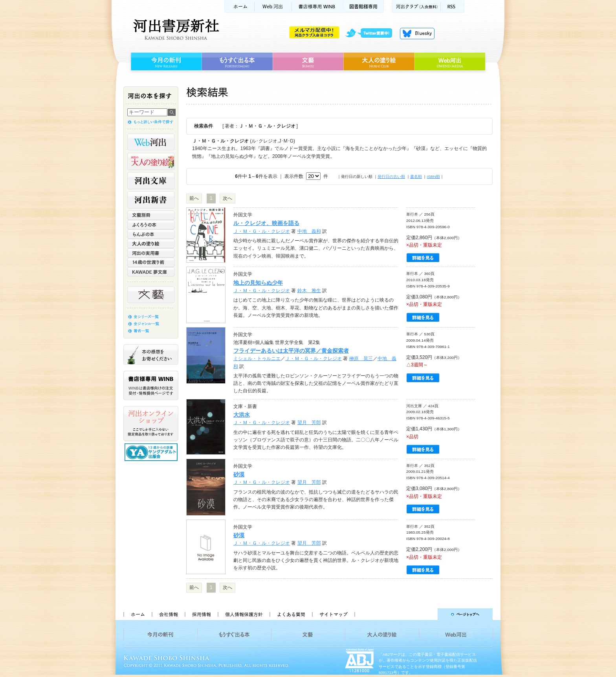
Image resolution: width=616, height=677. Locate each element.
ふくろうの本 (151, 225)
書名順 (416, 177)
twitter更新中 (371, 33)
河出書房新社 (175, 29)
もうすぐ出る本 (237, 62)
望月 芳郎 (309, 423)
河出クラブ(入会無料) (416, 6)
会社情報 (168, 614)
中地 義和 (309, 231)
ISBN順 (433, 177)
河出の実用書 (151, 253)
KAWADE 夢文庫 (151, 272)
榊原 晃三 (361, 359)
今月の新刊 (165, 62)
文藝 (308, 62)
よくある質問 (291, 614)
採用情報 (201, 614)
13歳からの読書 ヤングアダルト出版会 (152, 452)
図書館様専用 (364, 6)
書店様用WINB (318, 6)
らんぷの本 (151, 234)
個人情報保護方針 (244, 614)
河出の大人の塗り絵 (151, 161)
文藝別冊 (151, 215)
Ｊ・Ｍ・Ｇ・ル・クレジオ (262, 231)
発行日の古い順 (391, 177)
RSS (453, 6)
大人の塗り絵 (379, 62)
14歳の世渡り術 (151, 262)
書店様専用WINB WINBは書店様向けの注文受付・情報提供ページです (151, 385)
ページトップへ (427, 614)
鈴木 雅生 (309, 291)
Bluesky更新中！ (417, 33)
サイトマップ (334, 614)
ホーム (239, 6)
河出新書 (151, 200)
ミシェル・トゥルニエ (257, 359)
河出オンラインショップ (151, 424)
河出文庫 (151, 181)
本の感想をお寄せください (151, 355)
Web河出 (273, 6)
